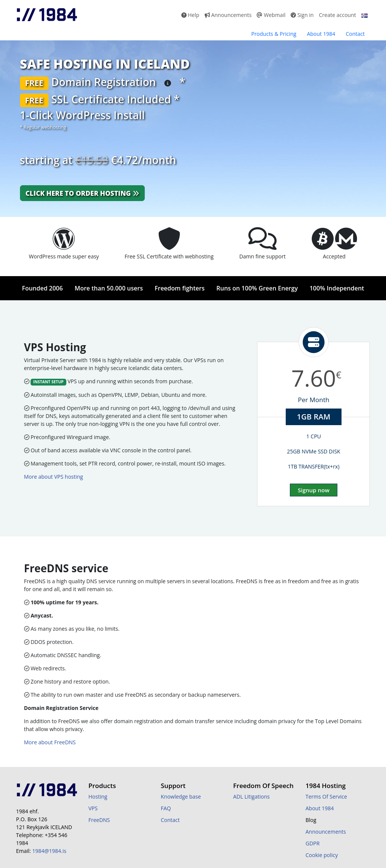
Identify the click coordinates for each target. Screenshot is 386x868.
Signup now (314, 490)
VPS (93, 808)
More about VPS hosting (54, 477)
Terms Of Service (326, 797)
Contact (355, 34)
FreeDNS (99, 820)
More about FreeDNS (50, 742)
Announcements (228, 15)
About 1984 (321, 34)
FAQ (166, 808)
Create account (337, 15)
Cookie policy (322, 855)
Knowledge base (181, 797)
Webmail (271, 15)
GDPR (313, 843)
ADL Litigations (252, 797)
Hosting (98, 797)
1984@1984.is (49, 851)
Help (190, 15)
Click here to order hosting (82, 193)
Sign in (302, 15)
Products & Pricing (274, 34)
